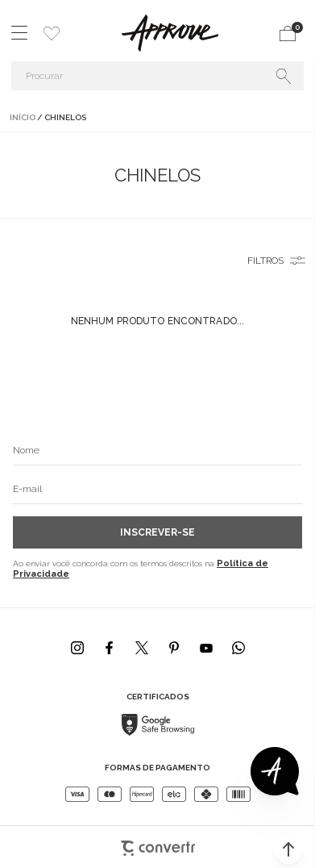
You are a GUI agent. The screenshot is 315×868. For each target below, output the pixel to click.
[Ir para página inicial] (23, 117)
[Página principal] (170, 33)
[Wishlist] (52, 33)
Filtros (265, 261)
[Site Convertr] (157, 841)
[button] (288, 849)
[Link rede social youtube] (206, 648)
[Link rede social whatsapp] (238, 648)
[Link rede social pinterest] (174, 648)
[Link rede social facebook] (110, 648)
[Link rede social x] (142, 648)
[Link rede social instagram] (77, 648)
